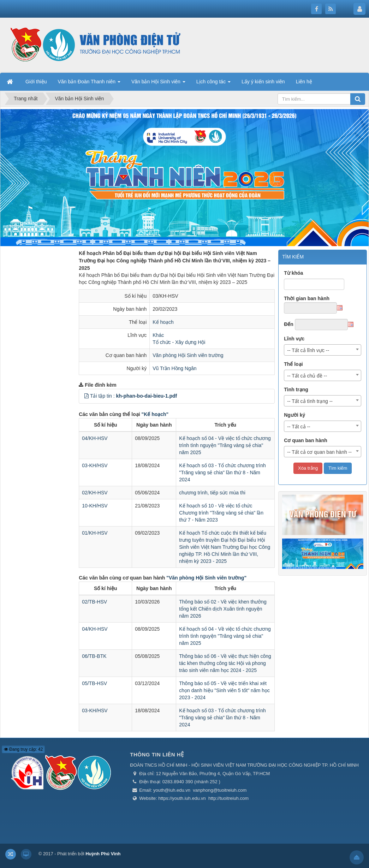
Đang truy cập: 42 (23, 749)
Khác (158, 335)
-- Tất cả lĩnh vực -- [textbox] (308, 350)
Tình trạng (296, 390)
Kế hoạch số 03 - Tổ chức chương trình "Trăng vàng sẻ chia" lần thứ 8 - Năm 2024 (222, 472)
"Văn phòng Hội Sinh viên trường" (206, 578)
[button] (87, 396)
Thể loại (293, 364)
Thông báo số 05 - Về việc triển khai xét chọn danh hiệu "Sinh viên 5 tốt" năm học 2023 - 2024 (224, 690)
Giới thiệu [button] (36, 82)
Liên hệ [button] (304, 82)
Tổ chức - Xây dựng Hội (179, 342)
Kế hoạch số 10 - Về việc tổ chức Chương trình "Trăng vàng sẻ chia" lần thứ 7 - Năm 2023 (221, 513)
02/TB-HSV (94, 602)
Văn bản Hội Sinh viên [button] (158, 84)
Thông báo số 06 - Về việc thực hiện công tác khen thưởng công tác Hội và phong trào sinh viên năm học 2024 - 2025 (225, 663)
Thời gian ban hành (307, 298)
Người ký (294, 415)
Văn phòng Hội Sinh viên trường (188, 355)
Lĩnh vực (294, 339)
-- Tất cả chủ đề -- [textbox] (307, 376)
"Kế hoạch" (155, 414)
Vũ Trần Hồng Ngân (174, 368)
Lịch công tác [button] (213, 84)
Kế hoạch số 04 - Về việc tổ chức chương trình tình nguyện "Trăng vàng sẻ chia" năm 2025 (225, 445)
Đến (289, 324)
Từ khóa (293, 273)
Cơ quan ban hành (306, 440)
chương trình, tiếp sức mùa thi (212, 493)
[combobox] (323, 350)
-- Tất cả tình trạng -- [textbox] (310, 401)
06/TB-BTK (94, 656)
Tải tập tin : (133, 396)
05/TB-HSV (94, 683)
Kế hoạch (163, 322)
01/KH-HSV (95, 533)
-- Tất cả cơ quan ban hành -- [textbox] (319, 452)
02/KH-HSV (95, 493)
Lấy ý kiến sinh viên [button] (263, 82)
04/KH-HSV (95, 438)
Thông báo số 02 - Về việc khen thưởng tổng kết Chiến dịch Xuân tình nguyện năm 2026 (223, 609)
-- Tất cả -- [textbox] (299, 427)
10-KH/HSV (95, 506)
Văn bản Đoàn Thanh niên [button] (89, 84)
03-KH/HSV (95, 465)
